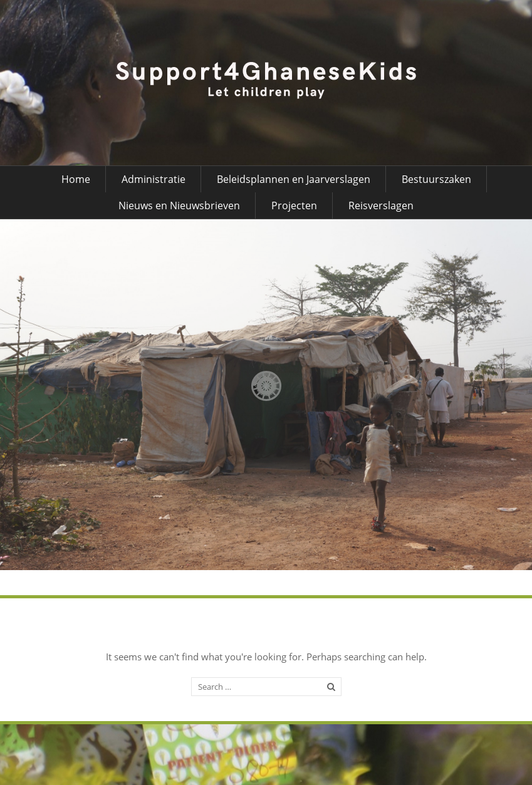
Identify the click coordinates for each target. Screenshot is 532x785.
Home (76, 179)
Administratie (154, 179)
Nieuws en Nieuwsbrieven (179, 205)
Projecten (294, 205)
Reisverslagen (381, 205)
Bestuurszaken (436, 179)
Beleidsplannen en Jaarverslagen (294, 179)
